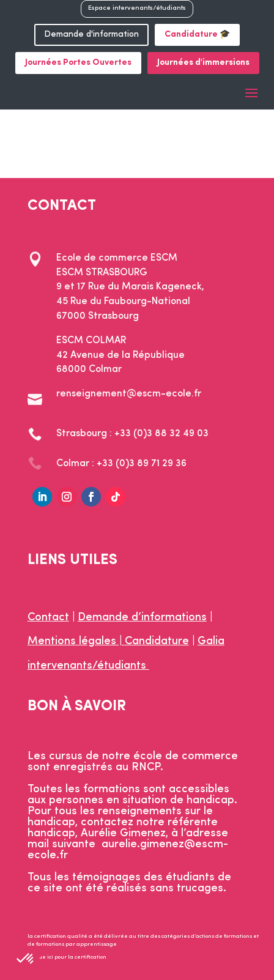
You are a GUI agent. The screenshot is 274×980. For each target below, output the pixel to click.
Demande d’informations (142, 618)
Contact (48, 618)
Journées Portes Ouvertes (78, 63)
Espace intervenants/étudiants (137, 8)
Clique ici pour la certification (67, 957)
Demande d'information (91, 35)
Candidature (157, 641)
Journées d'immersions (203, 63)
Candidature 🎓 (197, 35)
